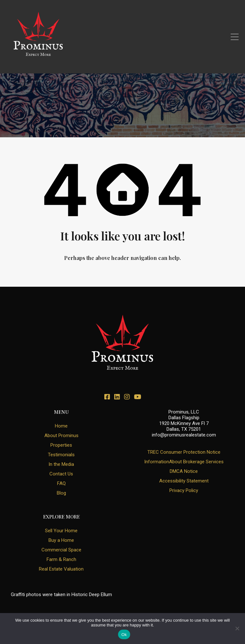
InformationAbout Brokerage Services (184, 462)
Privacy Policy (184, 490)
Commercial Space (61, 550)
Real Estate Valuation (61, 569)
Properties (61, 445)
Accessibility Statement (184, 481)
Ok (124, 635)
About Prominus (61, 436)
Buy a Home (61, 540)
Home (61, 426)
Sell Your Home (61, 531)
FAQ (61, 483)
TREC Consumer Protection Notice (184, 452)
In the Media (61, 464)
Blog (61, 493)
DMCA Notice (184, 471)
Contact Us (61, 474)
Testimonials (61, 455)
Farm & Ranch (61, 559)
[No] (237, 629)
